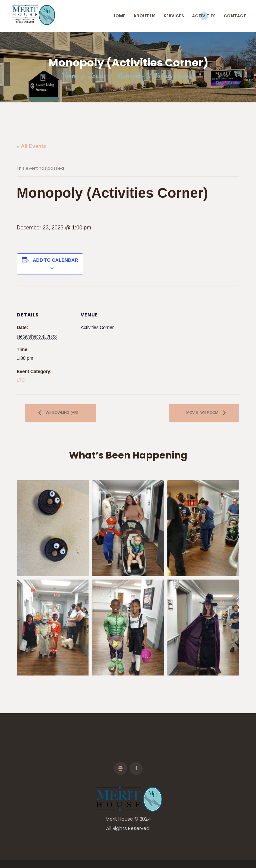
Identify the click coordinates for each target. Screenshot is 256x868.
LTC (21, 380)
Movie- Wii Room (203, 412)
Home (70, 76)
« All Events (31, 146)
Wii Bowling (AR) (61, 412)
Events (97, 76)
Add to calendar (55, 260)
